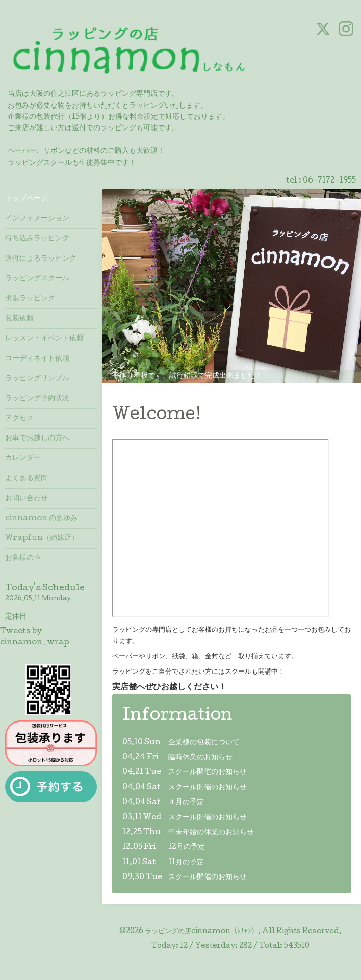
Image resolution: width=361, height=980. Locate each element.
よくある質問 (27, 479)
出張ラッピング (30, 299)
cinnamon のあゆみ (41, 519)
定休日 (16, 617)
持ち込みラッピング (37, 239)
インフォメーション (37, 219)
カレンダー (23, 458)
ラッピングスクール (37, 279)
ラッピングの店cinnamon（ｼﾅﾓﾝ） (201, 932)
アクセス (19, 419)
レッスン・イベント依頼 (44, 339)
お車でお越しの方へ (37, 439)
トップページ (27, 199)
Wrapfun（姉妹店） (42, 538)
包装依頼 (19, 319)
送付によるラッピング (41, 259)
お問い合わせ (27, 499)
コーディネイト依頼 (37, 359)
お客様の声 (23, 558)
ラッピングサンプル (37, 379)
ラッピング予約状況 (37, 399)
